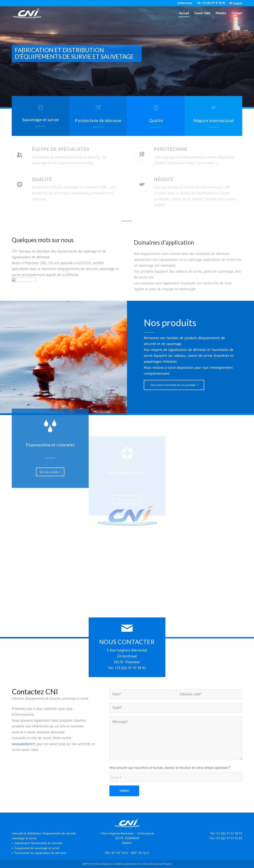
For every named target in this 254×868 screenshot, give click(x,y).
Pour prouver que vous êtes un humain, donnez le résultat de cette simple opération (170, 768)
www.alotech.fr (23, 744)
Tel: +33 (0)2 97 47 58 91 (127, 668)
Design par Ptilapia (161, 864)
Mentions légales (101, 864)
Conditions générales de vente (130, 864)
